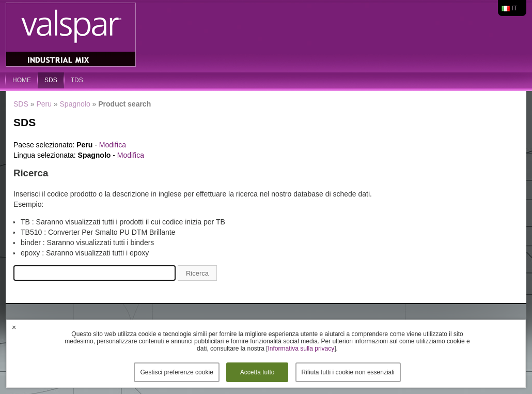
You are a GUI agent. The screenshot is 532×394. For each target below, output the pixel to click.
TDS (77, 80)
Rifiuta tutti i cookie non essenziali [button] (348, 372)
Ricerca (197, 273)
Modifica (113, 145)
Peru (44, 104)
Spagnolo (75, 104)
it (514, 8)
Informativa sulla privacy (301, 348)
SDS (51, 80)
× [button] (14, 327)
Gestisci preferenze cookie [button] (176, 372)
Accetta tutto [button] (257, 372)
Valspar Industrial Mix (72, 35)
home (22, 80)
